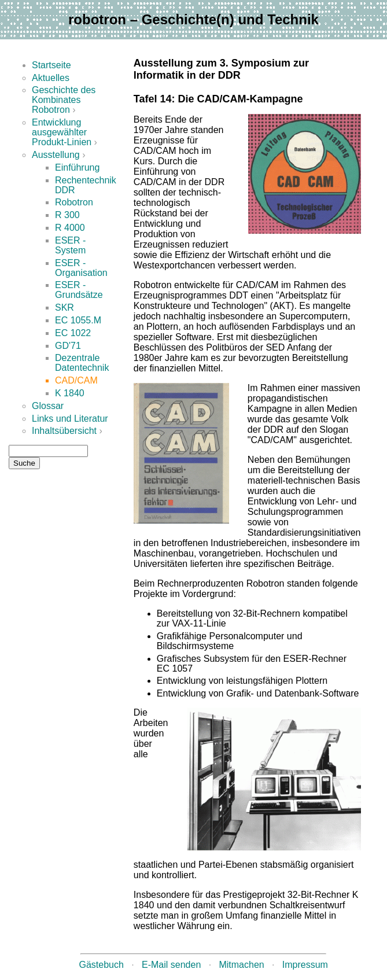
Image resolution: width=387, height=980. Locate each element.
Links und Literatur (70, 419)
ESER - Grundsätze (79, 290)
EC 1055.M (78, 320)
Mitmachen (241, 965)
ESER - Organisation (81, 268)
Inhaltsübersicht (64, 431)
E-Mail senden (171, 965)
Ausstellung (56, 155)
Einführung (77, 167)
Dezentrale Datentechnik (82, 363)
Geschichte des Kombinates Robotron (64, 100)
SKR (64, 307)
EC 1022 (73, 333)
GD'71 (68, 346)
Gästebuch (102, 965)
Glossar (48, 406)
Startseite (51, 65)
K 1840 (70, 393)
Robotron (74, 202)
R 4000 (70, 228)
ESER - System (70, 245)
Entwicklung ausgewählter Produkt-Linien (62, 132)
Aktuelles (51, 78)
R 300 (67, 215)
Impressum (305, 965)
